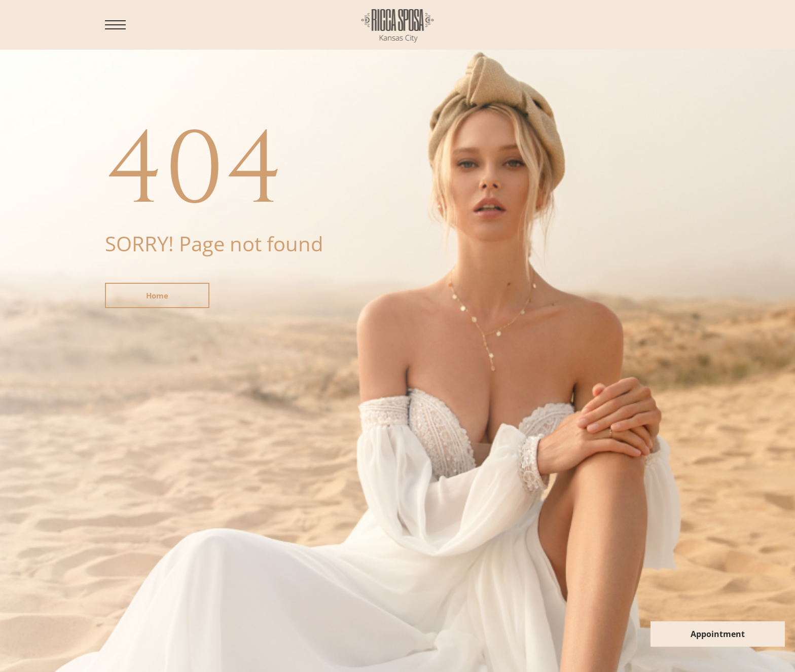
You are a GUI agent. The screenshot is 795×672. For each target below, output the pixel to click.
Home (157, 295)
